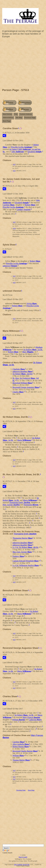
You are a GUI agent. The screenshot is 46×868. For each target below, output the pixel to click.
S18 (14, 228)
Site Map (19, 118)
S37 (14, 164)
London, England (23, 209)
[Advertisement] (23, 64)
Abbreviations (8, 118)
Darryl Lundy (23, 857)
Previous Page (30, 118)
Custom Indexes (26, 114)
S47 (14, 779)
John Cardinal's (18, 865)
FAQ (16, 114)
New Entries (7, 114)
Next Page (7, 121)
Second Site (26, 865)
